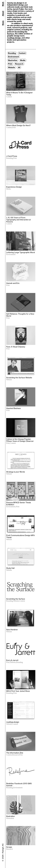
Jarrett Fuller (18, 9)
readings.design (14, 38)
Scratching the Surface (17, 33)
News (3, 23)
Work (3, 4)
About (3, 13)
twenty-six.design (15, 3)
